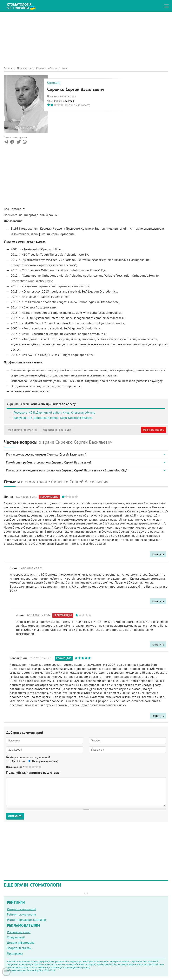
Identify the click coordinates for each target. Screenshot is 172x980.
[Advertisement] (86, 39)
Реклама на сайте (19, 932)
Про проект (15, 953)
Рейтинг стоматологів (21, 914)
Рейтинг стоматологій (22, 909)
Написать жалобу (154, 430)
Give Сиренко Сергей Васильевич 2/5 (30, 767)
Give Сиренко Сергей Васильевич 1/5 (27, 767)
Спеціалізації (16, 937)
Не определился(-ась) (45, 761)
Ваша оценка (15, 767)
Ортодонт (54, 83)
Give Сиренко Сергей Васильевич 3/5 (33, 767)
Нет (24, 761)
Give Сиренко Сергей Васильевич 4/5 (37, 767)
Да (13, 761)
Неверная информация (57, 430)
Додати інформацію (21, 943)
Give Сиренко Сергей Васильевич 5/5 (40, 767)
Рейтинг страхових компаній (26, 920)
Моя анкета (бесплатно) (22, 430)
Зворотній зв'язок (19, 948)
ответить (158, 554)
